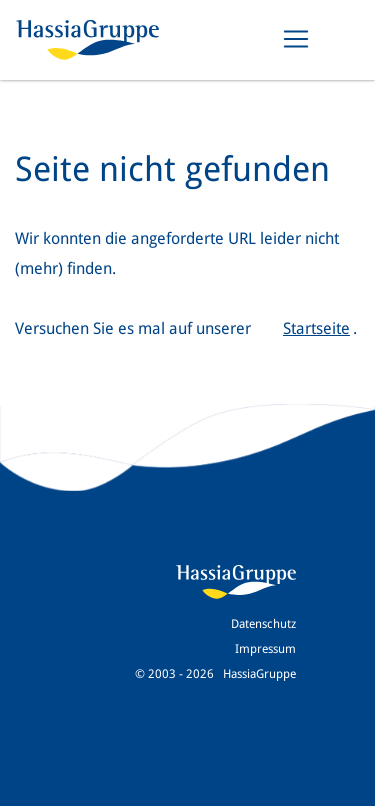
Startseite (316, 328)
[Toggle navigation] (296, 39)
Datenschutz (263, 624)
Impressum (265, 649)
